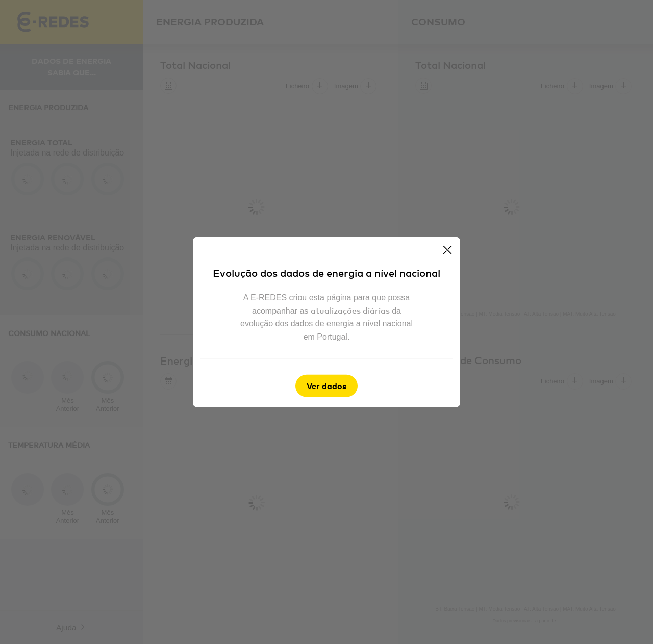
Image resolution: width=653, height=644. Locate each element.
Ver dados (326, 385)
